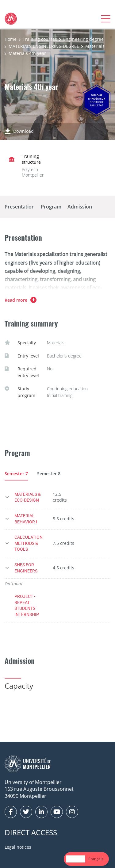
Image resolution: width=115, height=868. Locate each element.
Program (51, 207)
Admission (80, 207)
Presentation (20, 207)
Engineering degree (83, 39)
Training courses (40, 39)
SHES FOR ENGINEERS (26, 568)
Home (11, 39)
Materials (95, 46)
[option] (96, 859)
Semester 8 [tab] (49, 474)
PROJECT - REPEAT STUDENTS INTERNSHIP (27, 605)
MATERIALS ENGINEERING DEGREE (44, 46)
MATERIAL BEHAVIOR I (26, 519)
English (76, 859)
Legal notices (18, 847)
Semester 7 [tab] (16, 474)
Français (96, 859)
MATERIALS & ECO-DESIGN (28, 497)
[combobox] (76, 859)
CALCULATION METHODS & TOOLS (29, 543)
